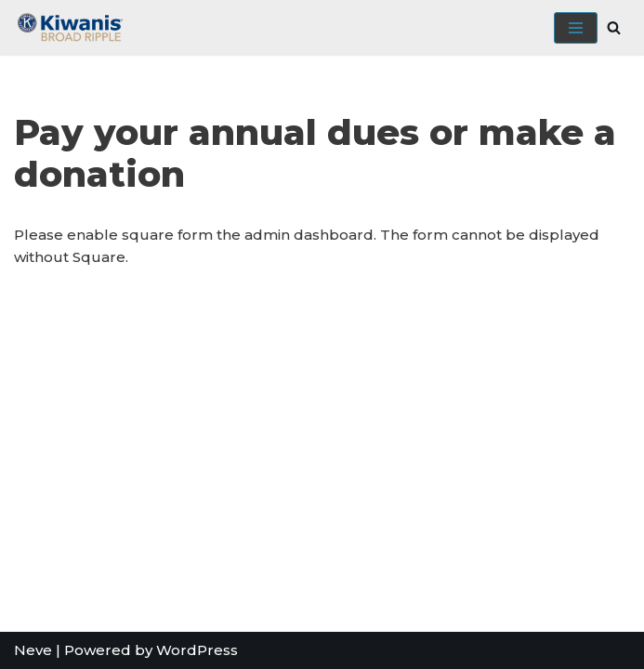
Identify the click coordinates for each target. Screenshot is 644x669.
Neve (33, 650)
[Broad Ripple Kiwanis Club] (70, 28)
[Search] (614, 27)
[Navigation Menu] (576, 28)
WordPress (197, 650)
